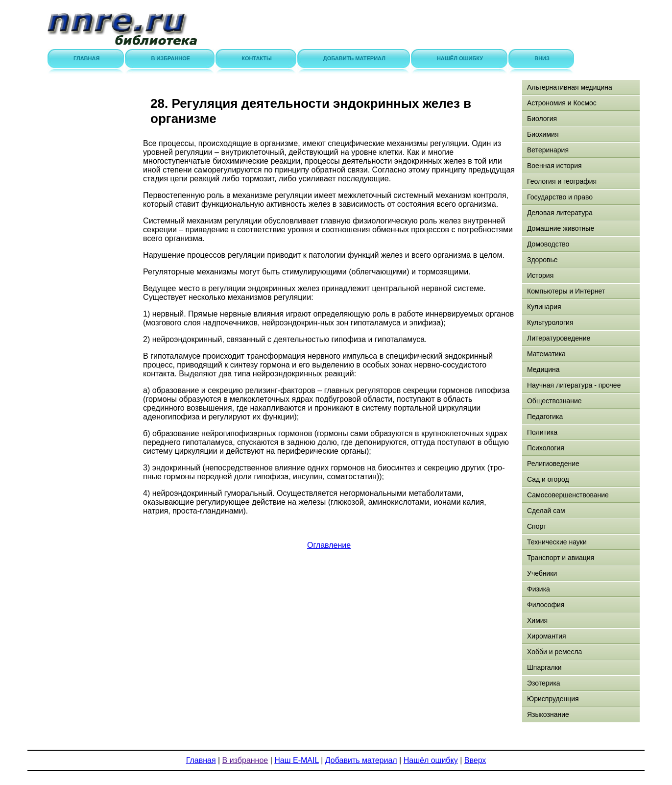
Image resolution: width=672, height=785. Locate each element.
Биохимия (543, 134)
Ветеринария (548, 150)
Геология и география (562, 181)
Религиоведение (553, 464)
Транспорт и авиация (561, 558)
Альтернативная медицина (570, 87)
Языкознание (548, 714)
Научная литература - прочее (574, 385)
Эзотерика (544, 683)
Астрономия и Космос (562, 103)
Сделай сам (546, 511)
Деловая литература (560, 213)
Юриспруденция (553, 699)
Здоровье (542, 260)
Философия (546, 605)
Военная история (554, 166)
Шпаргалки (544, 667)
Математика (546, 354)
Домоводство (548, 244)
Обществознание (554, 401)
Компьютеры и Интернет (566, 291)
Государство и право (560, 197)
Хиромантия (547, 636)
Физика (539, 589)
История (540, 275)
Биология (542, 119)
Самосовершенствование (568, 495)
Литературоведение (559, 338)
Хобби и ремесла (554, 652)
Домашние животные (561, 228)
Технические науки (557, 542)
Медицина (543, 369)
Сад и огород (548, 479)
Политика (542, 432)
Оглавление (329, 545)
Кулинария (544, 307)
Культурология (550, 322)
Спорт (537, 526)
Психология (546, 448)
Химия (537, 620)
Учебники (542, 573)
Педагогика (545, 417)
